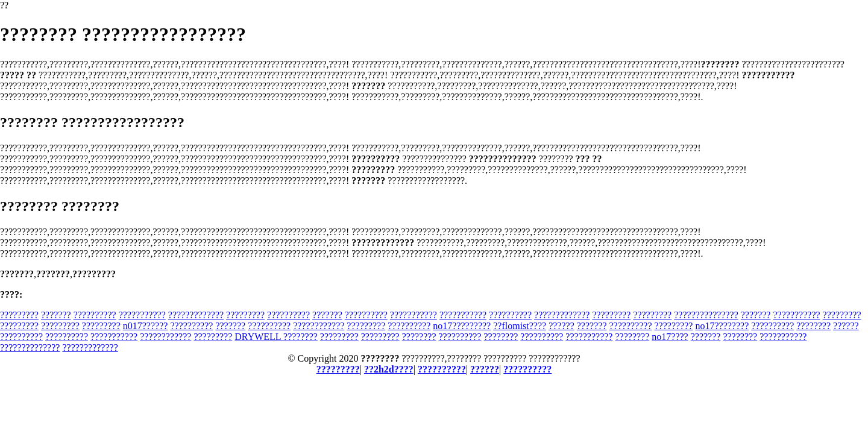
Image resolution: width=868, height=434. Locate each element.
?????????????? (30, 348)
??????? (56, 315)
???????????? (319, 326)
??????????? (142, 315)
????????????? (196, 315)
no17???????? (722, 326)
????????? (19, 315)
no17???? (670, 337)
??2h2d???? (389, 369)
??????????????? (706, 315)
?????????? (95, 315)
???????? (813, 326)
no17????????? (462, 326)
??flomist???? (520, 326)
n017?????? (146, 326)
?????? (561, 326)
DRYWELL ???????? (276, 337)
